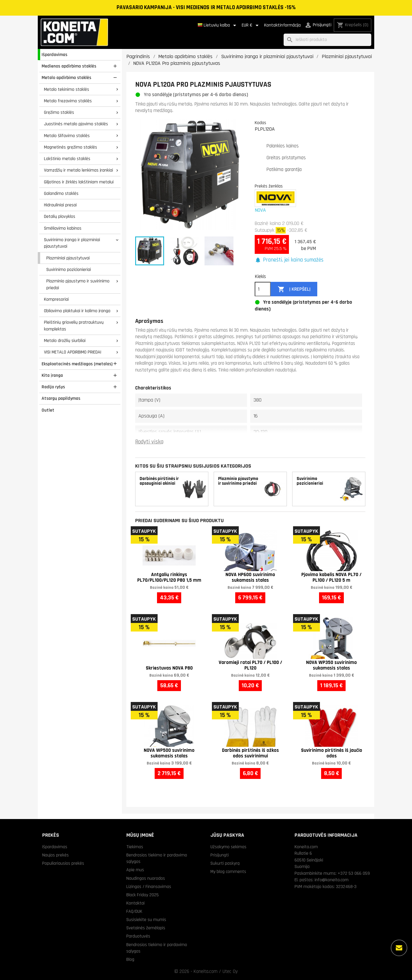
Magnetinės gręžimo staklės (71, 147)
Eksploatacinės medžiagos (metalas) (77, 364)
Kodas (260, 123)
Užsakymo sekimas (228, 847)
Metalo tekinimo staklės (67, 89)
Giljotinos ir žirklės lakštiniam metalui (79, 182)
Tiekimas (135, 847)
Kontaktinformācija (282, 25)
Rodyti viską (149, 442)
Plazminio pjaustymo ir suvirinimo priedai (78, 284)
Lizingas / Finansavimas (149, 887)
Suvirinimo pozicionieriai (69, 269)
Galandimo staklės (61, 193)
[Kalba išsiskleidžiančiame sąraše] (218, 25)
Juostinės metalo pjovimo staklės (76, 124)
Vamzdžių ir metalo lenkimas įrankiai (79, 170)
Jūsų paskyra (227, 835)
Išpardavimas (54, 55)
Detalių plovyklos (60, 216)
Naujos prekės (55, 855)
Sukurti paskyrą (225, 863)
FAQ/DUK (134, 911)
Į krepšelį (294, 289)
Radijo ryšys (53, 387)
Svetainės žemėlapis (146, 928)
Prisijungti (220, 855)
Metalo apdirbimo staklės (66, 78)
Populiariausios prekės (63, 863)
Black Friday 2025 (143, 895)
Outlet (48, 410)
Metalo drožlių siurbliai (65, 341)
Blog (130, 959)
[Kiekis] (263, 289)
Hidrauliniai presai (60, 205)
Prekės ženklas (269, 186)
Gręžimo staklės (59, 112)
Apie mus (135, 870)
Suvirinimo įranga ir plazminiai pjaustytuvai (72, 243)
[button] (289, 260)
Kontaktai (135, 903)
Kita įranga (52, 375)
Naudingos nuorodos (146, 878)
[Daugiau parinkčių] (399, 948)
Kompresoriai (56, 299)
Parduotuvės (138, 936)
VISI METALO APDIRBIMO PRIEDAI (73, 352)
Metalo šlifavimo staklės (67, 136)
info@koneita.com (332, 880)
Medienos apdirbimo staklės (69, 66)
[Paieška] (327, 40)
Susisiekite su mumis (146, 920)
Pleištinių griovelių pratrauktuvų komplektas (74, 326)
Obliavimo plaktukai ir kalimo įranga (77, 311)
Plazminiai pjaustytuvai (68, 258)
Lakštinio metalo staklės (67, 159)
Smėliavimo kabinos (63, 228)
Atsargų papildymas (61, 398)
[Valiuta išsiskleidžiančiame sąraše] (251, 25)
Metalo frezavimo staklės (68, 101)
